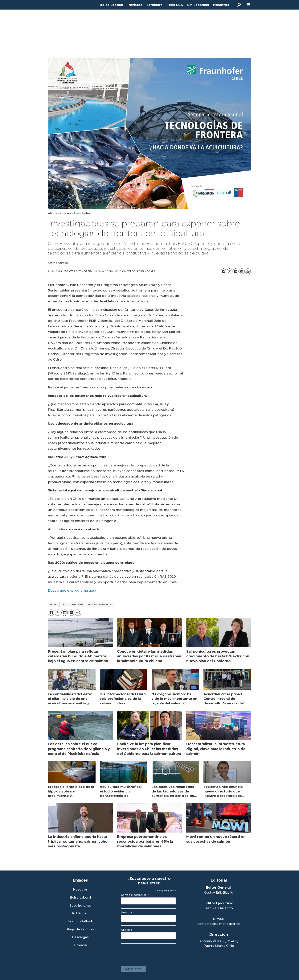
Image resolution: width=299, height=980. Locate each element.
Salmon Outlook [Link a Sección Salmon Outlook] (80, 922)
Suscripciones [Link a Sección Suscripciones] (80, 906)
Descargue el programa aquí (72, 590)
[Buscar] (239, 5)
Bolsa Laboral (111, 5)
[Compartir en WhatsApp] (248, 271)
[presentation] (150, 953)
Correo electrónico (135, 895)
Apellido (127, 930)
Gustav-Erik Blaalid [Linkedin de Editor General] (219, 893)
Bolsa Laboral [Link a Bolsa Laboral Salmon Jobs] (80, 898)
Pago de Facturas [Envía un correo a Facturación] (80, 930)
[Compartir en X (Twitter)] (230, 271)
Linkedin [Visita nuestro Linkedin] (80, 945)
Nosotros (221, 5)
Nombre (127, 912)
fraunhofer (73, 604)
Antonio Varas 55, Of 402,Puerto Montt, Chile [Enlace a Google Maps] (219, 943)
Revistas (135, 5)
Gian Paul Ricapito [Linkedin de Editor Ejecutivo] (219, 908)
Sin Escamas (198, 5)
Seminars (154, 5)
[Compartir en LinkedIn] (236, 271)
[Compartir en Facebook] (223, 271)
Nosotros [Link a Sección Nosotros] (80, 890)
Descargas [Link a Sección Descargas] (80, 937)
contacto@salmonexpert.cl (219, 924)
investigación (100, 604)
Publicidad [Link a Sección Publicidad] (80, 914)
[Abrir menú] (248, 5)
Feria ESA (175, 5)
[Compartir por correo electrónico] (242, 271)
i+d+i (54, 604)
